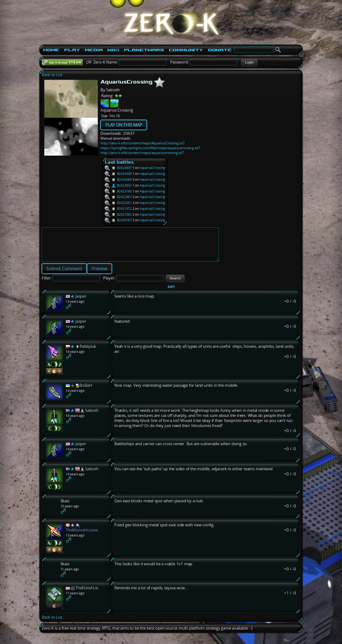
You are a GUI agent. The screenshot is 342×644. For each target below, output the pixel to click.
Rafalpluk (88, 353)
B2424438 (118, 174)
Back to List (52, 75)
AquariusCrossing (152, 168)
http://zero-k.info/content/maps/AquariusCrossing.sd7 (143, 143)
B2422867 (118, 197)
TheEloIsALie (87, 594)
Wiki (113, 50)
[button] (249, 62)
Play (72, 50)
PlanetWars (144, 50)
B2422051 (118, 203)
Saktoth (92, 417)
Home (51, 50)
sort (171, 293)
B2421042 (118, 214)
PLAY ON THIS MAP (124, 125)
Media (94, 50)
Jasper (81, 303)
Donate (220, 50)
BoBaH (86, 392)
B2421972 (118, 209)
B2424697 (118, 168)
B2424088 (118, 179)
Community (186, 50)
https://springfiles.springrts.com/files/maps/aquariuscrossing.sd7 (150, 148)
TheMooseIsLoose (82, 536)
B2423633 (118, 185)
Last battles (119, 162)
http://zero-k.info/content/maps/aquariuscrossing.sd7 (142, 153)
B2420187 (118, 220)
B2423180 (118, 191)
